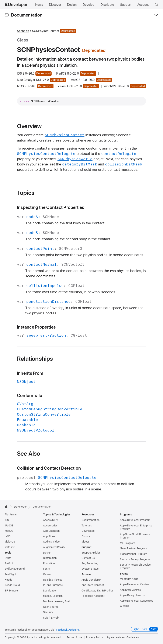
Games (47, 574)
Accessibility (50, 520)
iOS (7, 520)
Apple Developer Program (135, 520)
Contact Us (88, 558)
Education (49, 563)
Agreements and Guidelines (123, 637)
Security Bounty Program (135, 559)
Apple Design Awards (132, 595)
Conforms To (30, 395)
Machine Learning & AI (56, 601)
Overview (29, 126)
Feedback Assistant (93, 596)
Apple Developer (91, 580)
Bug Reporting (90, 563)
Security (48, 612)
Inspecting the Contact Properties (51, 207)
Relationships (35, 359)
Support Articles (91, 553)
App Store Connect (93, 585)
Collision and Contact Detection (49, 468)
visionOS (10, 542)
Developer (20, 507)
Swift (8, 558)
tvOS (8, 536)
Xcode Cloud (12, 585)
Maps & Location (53, 596)
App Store (49, 536)
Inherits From (30, 373)
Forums (86, 536)
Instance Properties (36, 327)
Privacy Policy (94, 637)
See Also (29, 454)
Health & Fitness (53, 580)
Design (47, 553)
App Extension (51, 531)
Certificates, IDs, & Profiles (97, 591)
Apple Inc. (33, 637)
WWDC (124, 606)
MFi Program (127, 543)
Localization (50, 591)
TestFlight (10, 574)
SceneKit (23, 31)
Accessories (50, 526)
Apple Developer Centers (135, 584)
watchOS (10, 547)
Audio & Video (51, 542)
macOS (9, 531)
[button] (157, 5)
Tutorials (87, 526)
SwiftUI (9, 563)
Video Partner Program (133, 554)
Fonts (46, 569)
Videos (85, 542)
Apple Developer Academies (136, 601)
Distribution (50, 558)
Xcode (8, 580)
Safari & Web (51, 618)
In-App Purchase (53, 585)
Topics (26, 193)
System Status (90, 569)
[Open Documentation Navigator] (7, 15)
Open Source (51, 607)
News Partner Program (133, 548)
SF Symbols (12, 591)
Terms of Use (74, 637)
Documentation (27, 15)
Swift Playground (15, 569)
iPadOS (9, 526)
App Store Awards (130, 590)
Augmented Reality (54, 547)
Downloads (88, 531)
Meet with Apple (129, 579)
